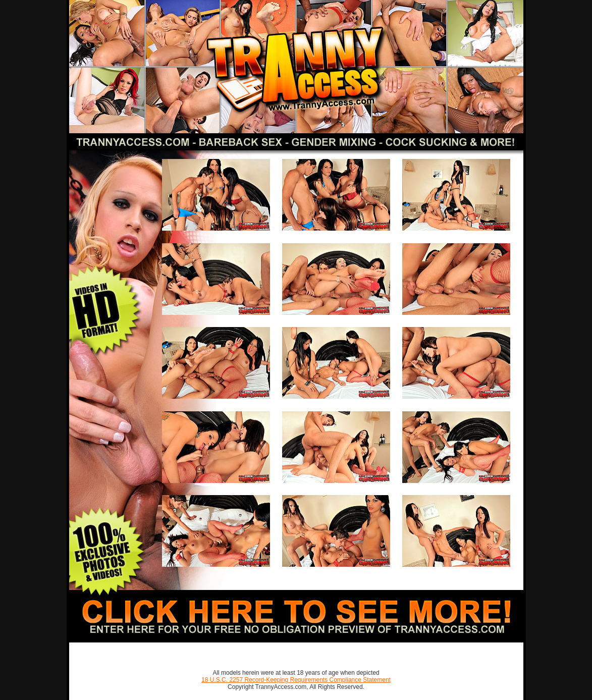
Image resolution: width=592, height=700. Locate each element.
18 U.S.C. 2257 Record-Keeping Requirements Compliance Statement (296, 680)
